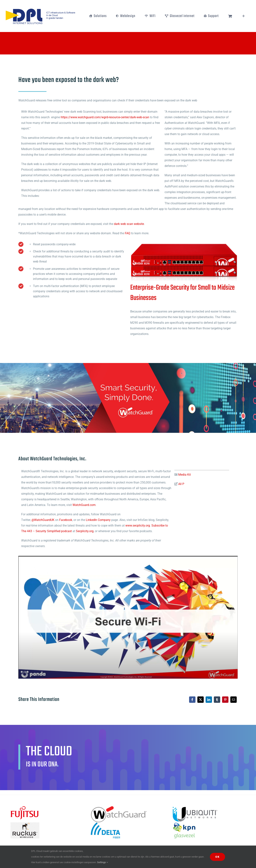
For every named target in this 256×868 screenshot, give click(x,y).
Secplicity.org (85, 531)
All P (181, 484)
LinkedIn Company (98, 520)
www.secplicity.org (138, 525)
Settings (103, 862)
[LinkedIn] (209, 700)
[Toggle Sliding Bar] (244, 16)
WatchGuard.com (84, 505)
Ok (217, 857)
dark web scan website (129, 224)
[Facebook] (192, 700)
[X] (201, 700)
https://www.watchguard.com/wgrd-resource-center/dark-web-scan (105, 117)
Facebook (66, 520)
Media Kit (184, 475)
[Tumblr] (217, 700)
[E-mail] (234, 700)
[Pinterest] (225, 700)
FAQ (128, 233)
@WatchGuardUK (43, 520)
